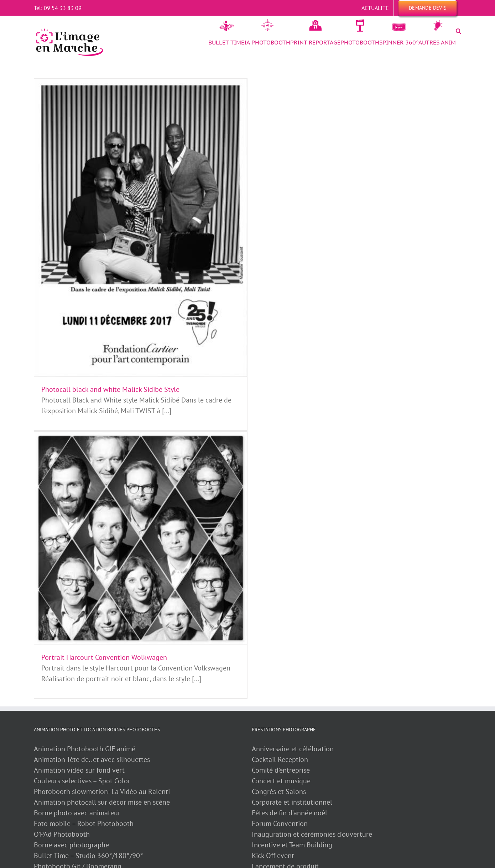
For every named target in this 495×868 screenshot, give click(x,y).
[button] (458, 31)
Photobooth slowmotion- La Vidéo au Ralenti (102, 791)
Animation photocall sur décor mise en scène (102, 802)
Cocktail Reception (280, 759)
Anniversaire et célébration (293, 749)
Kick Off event (273, 856)
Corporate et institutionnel (292, 802)
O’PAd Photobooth (62, 834)
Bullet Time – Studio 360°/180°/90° (88, 856)
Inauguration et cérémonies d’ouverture (312, 834)
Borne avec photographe (71, 845)
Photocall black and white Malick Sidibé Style (110, 389)
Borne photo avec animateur (77, 813)
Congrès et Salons (279, 791)
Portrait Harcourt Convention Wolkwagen (104, 657)
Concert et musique (281, 781)
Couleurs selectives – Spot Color (82, 781)
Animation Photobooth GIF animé (85, 749)
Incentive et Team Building (292, 845)
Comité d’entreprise (281, 770)
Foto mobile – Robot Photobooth (84, 824)
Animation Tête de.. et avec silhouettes (92, 759)
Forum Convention (280, 824)
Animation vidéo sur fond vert (79, 770)
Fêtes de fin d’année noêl (290, 813)
